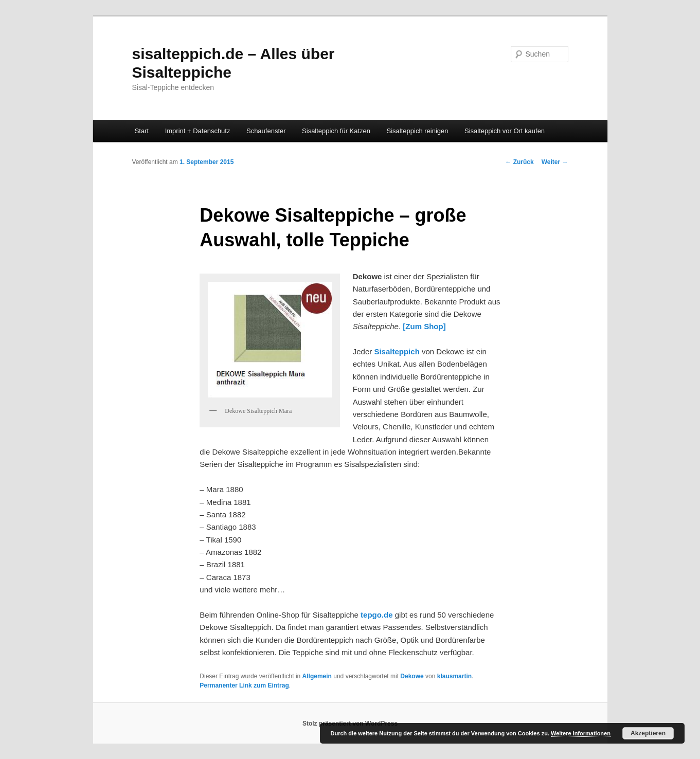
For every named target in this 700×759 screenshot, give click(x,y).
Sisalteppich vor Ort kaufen (505, 131)
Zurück (519, 162)
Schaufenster (266, 131)
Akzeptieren (648, 733)
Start (142, 131)
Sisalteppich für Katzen (336, 131)
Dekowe (412, 676)
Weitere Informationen (581, 733)
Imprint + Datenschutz (198, 131)
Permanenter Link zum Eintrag (244, 685)
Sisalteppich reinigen (418, 131)
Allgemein (317, 676)
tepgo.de (377, 615)
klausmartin (454, 676)
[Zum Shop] (424, 326)
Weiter (555, 162)
